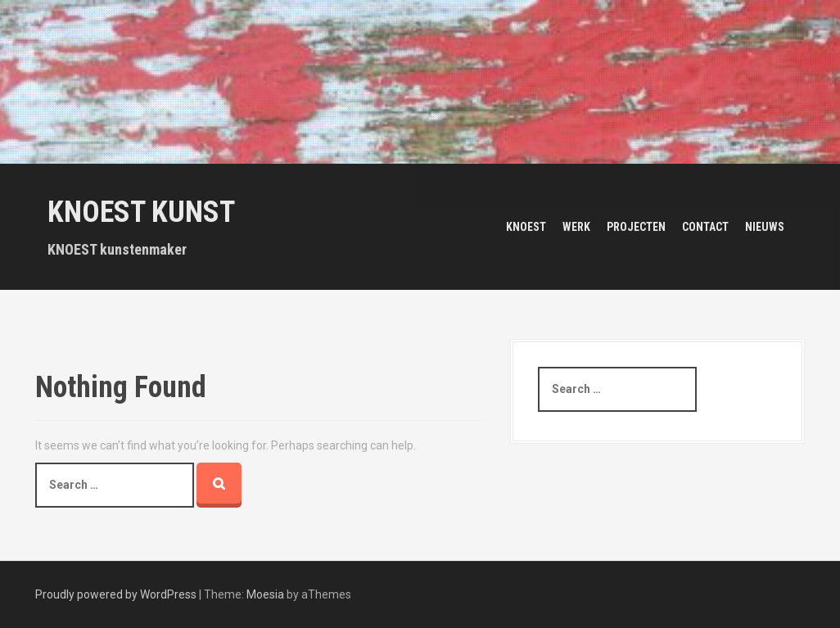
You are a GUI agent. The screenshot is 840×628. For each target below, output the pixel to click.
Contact (705, 227)
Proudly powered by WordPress (116, 594)
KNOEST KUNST (141, 212)
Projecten (636, 227)
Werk (576, 227)
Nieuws (765, 227)
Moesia (265, 594)
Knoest (526, 227)
